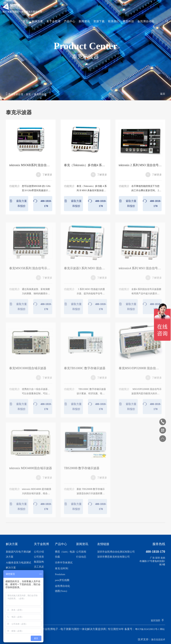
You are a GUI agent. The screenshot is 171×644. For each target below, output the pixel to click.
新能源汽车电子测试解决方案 (18, 554)
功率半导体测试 (64, 563)
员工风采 (39, 567)
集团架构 (39, 562)
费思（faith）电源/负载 (65, 554)
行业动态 (81, 557)
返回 (163, 94)
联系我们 (114, 21)
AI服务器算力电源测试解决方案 (18, 565)
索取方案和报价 (18, 204)
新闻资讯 (84, 21)
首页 (26, 21)
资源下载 (99, 21)
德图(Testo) (61, 591)
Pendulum (60, 574)
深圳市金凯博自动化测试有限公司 (116, 552)
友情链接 (103, 544)
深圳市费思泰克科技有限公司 (113, 557)
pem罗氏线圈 (62, 580)
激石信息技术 (158, 640)
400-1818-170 (42, 204)
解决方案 (37, 21)
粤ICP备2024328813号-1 (147, 629)
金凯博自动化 (146, 21)
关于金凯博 (54, 21)
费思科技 (128, 21)
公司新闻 (81, 552)
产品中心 (70, 21)
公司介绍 (39, 552)
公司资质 (39, 557)
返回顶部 (155, 621)
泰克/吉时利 (62, 568)
